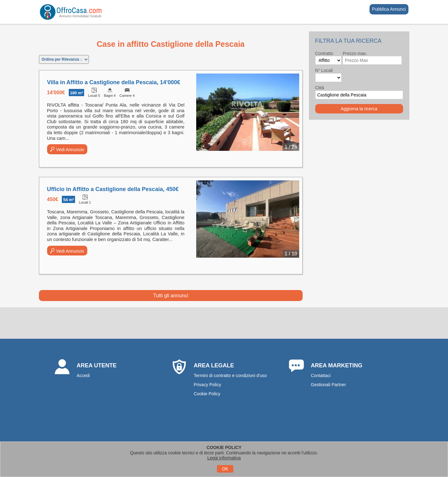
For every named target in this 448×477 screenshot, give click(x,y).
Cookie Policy (207, 394)
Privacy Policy (207, 385)
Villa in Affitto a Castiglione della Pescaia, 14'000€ (114, 82)
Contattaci (321, 376)
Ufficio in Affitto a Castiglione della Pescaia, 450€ (113, 189)
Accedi (83, 376)
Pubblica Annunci (389, 9)
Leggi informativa (224, 458)
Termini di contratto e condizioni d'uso (230, 376)
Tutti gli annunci (171, 296)
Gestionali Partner (328, 385)
